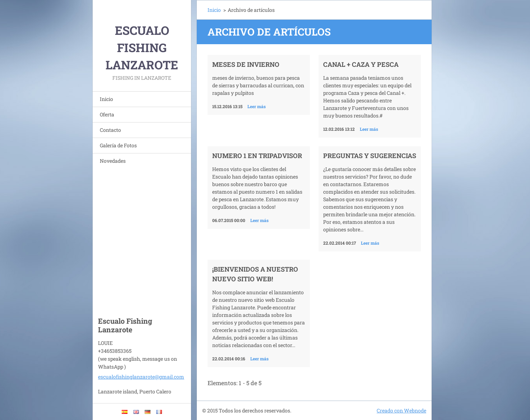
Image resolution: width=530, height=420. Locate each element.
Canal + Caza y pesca (361, 64)
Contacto (110, 130)
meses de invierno (246, 64)
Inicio (106, 99)
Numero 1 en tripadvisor (257, 156)
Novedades (113, 161)
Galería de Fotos (118, 145)
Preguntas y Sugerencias (370, 156)
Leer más (257, 106)
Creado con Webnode (401, 410)
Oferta (107, 114)
